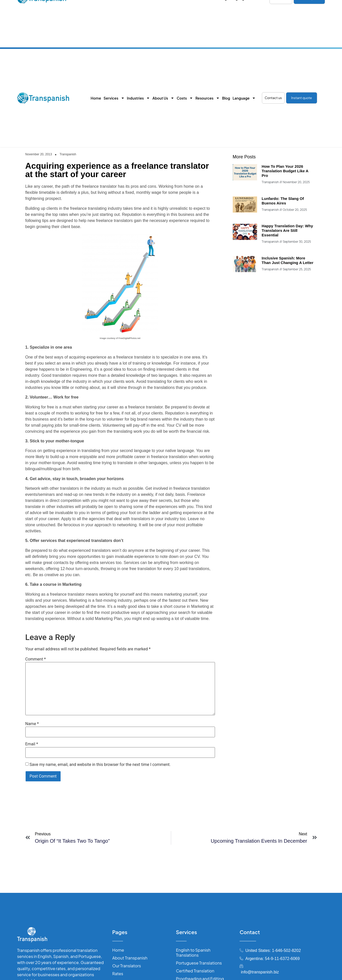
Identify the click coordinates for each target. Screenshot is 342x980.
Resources (208, 98)
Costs (185, 98)
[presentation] (58, 793)
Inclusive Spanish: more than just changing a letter (287, 260)
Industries (139, 98)
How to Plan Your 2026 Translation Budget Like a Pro (285, 171)
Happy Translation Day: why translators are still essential (287, 230)
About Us (163, 98)
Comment (36, 659)
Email (32, 744)
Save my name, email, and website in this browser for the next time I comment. (100, 765)
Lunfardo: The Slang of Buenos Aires (283, 201)
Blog (226, 98)
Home (96, 98)
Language (244, 98)
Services (114, 98)
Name (32, 724)
